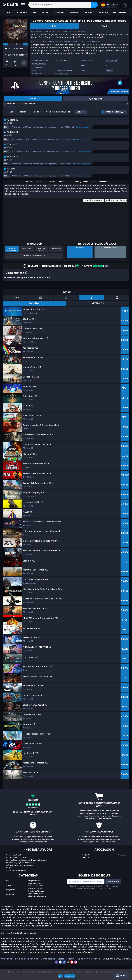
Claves (80, 112)
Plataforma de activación (58, 112)
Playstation (11, 905)
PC (8, 895)
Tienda (10, 112)
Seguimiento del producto (34, 270)
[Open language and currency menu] (109, 5)
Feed (104, 26)
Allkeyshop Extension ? (16, 885)
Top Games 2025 (36, 908)
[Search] (95, 5)
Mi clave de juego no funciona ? (20, 877)
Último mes (56, 264)
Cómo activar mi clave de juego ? (21, 880)
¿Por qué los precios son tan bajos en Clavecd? (27, 875)
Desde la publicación (12, 264)
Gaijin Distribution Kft (64, 71)
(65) (93, 281)
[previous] (5, 44)
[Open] (23, 5)
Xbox (9, 900)
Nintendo (10, 909)
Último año (27, 264)
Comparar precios (83, 130)
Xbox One (113, 61)
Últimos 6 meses (42, 264)
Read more (70, 976)
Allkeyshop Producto (37, 911)
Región (23, 112)
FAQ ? (9, 883)
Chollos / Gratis (35, 903)
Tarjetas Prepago (36, 901)
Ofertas (9, 104)
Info (54, 26)
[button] (125, 5)
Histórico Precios (25, 104)
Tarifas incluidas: (114, 112)
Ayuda (121, 976)
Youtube (122, 870)
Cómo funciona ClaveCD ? (18, 872)
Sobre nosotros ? (14, 870)
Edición (36, 112)
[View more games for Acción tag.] (109, 72)
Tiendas (86, 872)
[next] (25, 44)
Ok (60, 976)
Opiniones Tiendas (36, 906)
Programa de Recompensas (34, 897)
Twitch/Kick (87, 870)
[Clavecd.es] (10, 5)
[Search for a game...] (63, 5)
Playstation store (62, 74)
